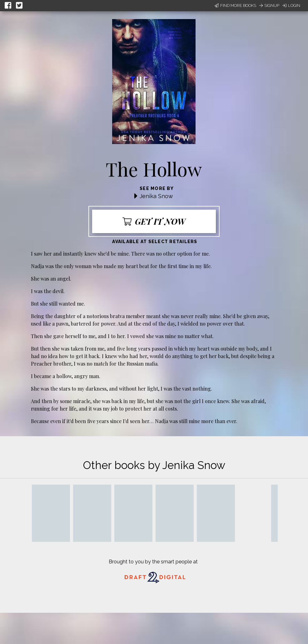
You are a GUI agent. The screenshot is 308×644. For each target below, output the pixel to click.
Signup (269, 5)
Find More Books (235, 5)
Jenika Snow (156, 196)
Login (291, 5)
